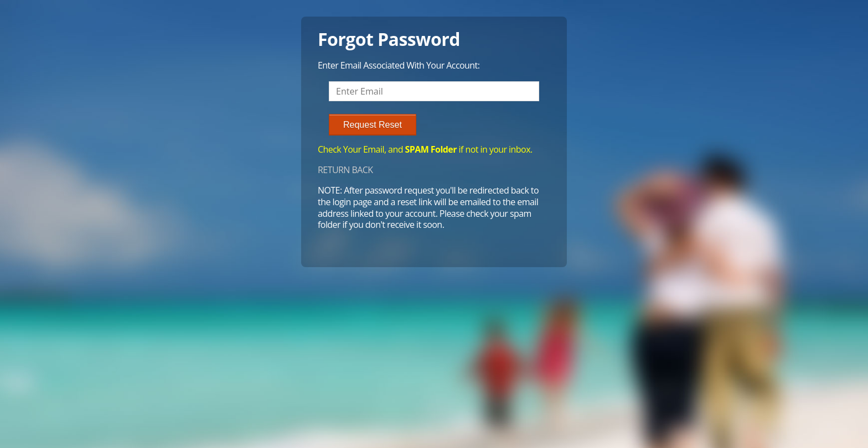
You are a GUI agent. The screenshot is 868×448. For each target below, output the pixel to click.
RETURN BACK (345, 170)
